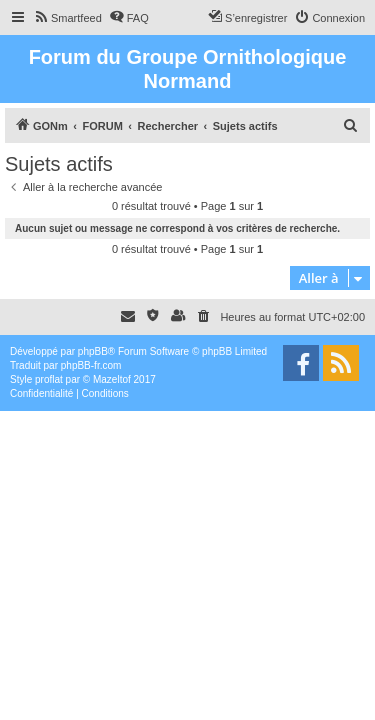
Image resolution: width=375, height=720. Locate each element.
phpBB (93, 351)
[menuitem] (67, 18)
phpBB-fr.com (91, 365)
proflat (49, 379)
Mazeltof (112, 379)
